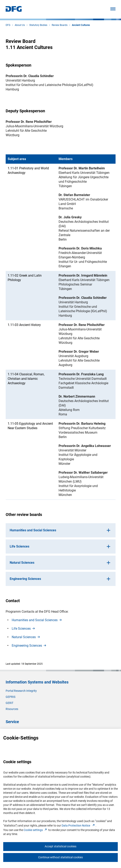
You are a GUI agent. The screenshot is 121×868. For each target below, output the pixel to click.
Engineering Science (29, 646)
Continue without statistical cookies (60, 857)
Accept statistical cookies (60, 846)
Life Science (24, 629)
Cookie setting (36, 830)
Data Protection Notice (79, 826)
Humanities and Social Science (37, 620)
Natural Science (26, 637)
